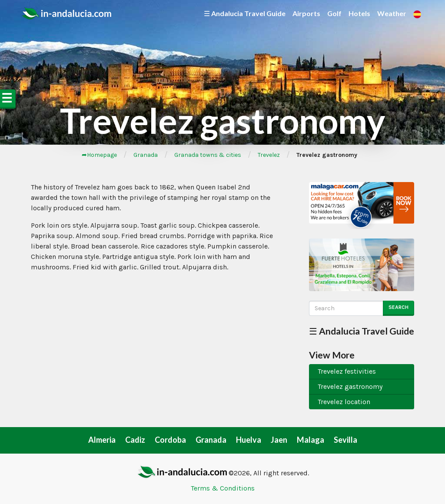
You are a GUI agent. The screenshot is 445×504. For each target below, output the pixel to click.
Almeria (102, 440)
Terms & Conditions (223, 488)
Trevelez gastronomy (350, 386)
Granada (146, 155)
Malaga (311, 440)
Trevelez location (344, 402)
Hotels (359, 13)
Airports (306, 13)
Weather (392, 13)
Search (399, 307)
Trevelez (269, 155)
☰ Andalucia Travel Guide (245, 13)
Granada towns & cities (208, 155)
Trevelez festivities (347, 371)
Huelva (249, 440)
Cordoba (170, 440)
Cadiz (135, 440)
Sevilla (345, 440)
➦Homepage (99, 155)
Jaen (279, 440)
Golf (334, 13)
